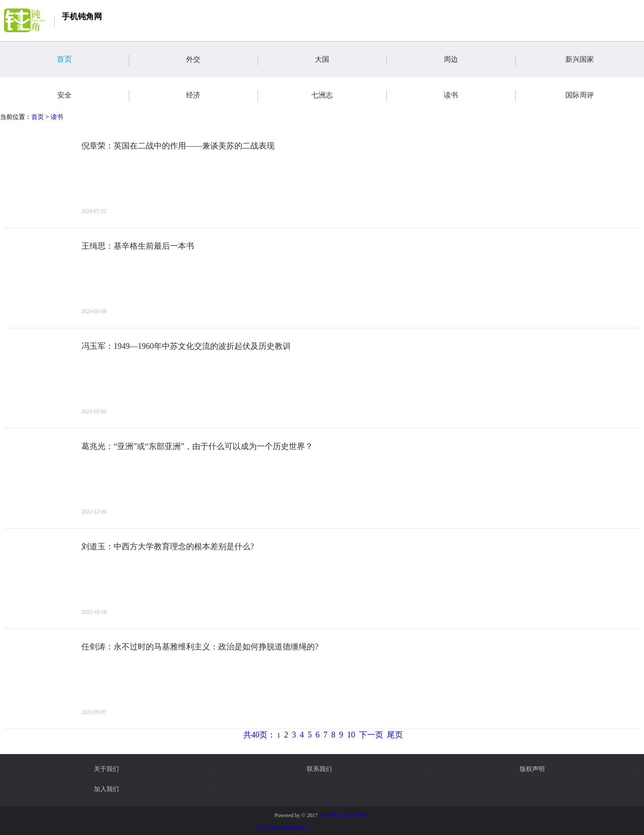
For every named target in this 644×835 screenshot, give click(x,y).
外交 (222, 60)
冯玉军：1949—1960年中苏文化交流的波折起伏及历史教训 (186, 346)
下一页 (371, 735)
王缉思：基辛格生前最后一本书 (138, 246)
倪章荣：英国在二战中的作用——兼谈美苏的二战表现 (178, 146)
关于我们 (106, 769)
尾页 (395, 735)
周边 (479, 60)
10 (351, 735)
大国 (351, 60)
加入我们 (106, 789)
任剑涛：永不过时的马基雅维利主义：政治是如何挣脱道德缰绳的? (200, 647)
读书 (57, 117)
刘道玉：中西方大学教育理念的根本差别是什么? (168, 547)
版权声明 (532, 769)
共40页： (259, 735)
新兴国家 (605, 60)
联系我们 (319, 769)
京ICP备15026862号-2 (344, 815)
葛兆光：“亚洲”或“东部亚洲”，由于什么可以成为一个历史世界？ (197, 446)
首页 (93, 60)
